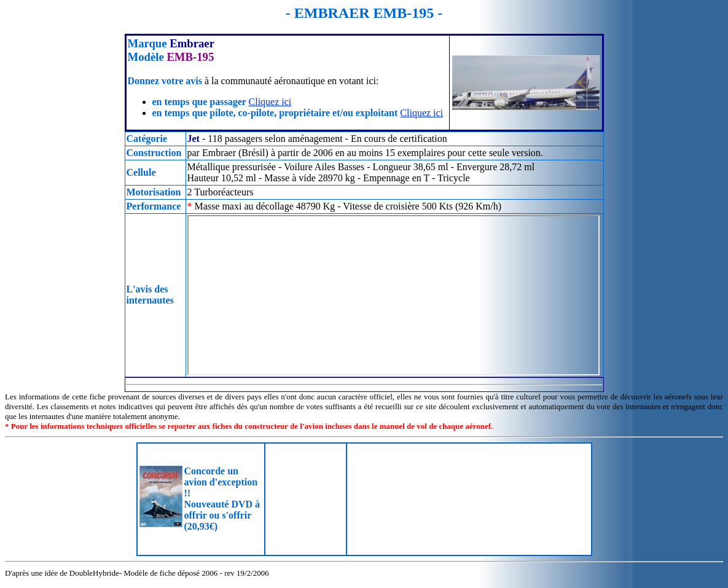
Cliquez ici (270, 102)
